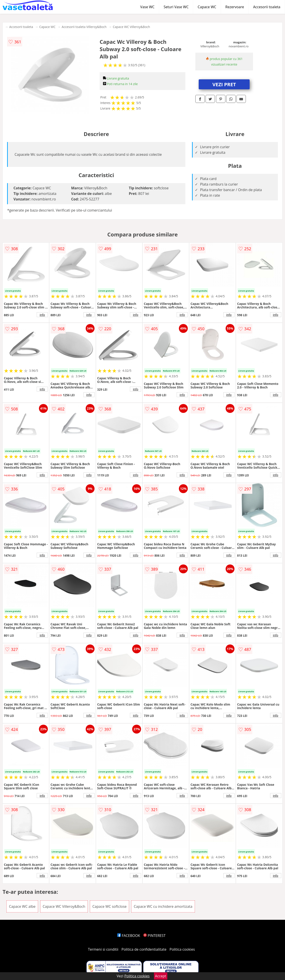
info (42, 315)
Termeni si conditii (103, 949)
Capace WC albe (22, 906)
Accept (161, 976)
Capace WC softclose (109, 906)
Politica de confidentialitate (144, 949)
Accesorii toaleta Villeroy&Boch (84, 27)
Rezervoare (235, 7)
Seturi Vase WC (176, 7)
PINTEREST (154, 936)
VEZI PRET (224, 84)
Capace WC (207, 7)
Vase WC (147, 7)
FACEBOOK (129, 936)
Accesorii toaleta (267, 7)
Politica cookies (182, 949)
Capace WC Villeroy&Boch (131, 27)
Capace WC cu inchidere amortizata (163, 906)
